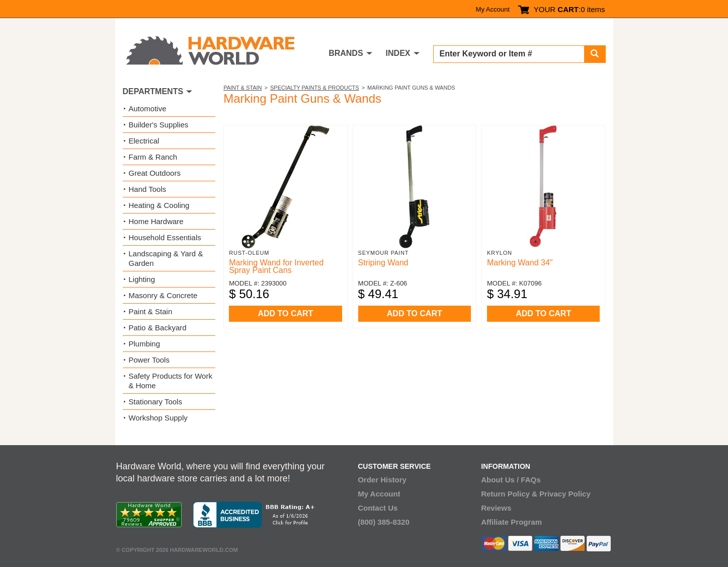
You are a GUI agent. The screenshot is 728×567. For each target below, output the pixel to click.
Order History (382, 480)
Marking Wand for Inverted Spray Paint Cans (276, 266)
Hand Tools (148, 189)
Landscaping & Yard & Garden (166, 258)
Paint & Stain (242, 88)
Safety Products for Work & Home (171, 381)
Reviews (496, 508)
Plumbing (145, 344)
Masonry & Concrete (163, 295)
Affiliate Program (511, 522)
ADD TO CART (285, 313)
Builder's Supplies (159, 125)
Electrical (144, 141)
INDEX (398, 53)
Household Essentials (165, 237)
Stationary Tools (155, 402)
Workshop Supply (158, 418)
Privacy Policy (565, 494)
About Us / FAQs (511, 480)
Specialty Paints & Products (315, 88)
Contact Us (378, 508)
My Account (493, 9)
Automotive (148, 109)
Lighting (142, 279)
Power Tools (149, 360)
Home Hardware (156, 221)
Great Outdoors (155, 173)
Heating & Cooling (159, 205)
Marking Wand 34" (520, 263)
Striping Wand (383, 263)
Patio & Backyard (158, 328)
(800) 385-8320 (384, 522)
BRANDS (346, 53)
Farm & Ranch (153, 157)
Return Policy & (509, 494)
